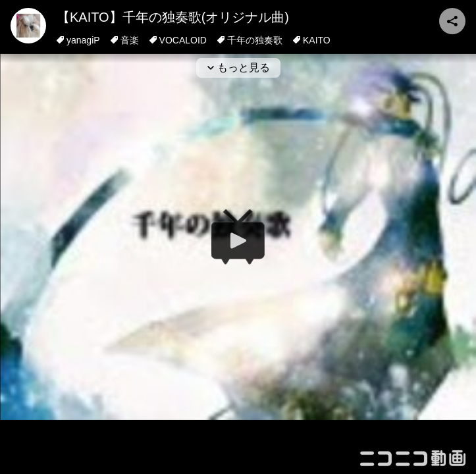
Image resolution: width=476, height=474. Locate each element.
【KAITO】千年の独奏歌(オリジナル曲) (173, 17)
